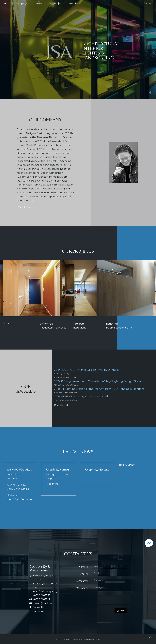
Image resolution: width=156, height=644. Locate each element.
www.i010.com (96, 639)
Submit (121, 611)
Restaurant (79, 328)
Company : (82, 581)
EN (146, 3)
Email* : (84, 574)
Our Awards (38, 3)
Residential (112, 324)
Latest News (75, 3)
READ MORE (24, 207)
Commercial (47, 324)
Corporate (79, 324)
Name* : (83, 567)
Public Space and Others (120, 328)
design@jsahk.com (44, 603)
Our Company (19, 3)
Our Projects (56, 3)
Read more (52, 484)
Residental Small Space (53, 328)
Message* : (82, 588)
